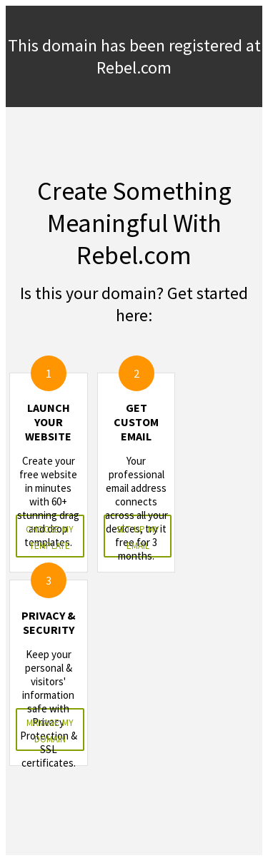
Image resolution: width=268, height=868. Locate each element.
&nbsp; (134, 434)
